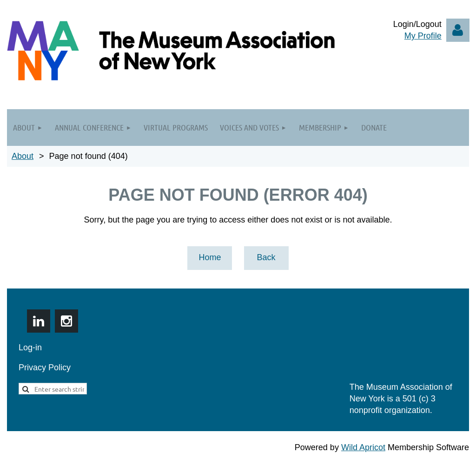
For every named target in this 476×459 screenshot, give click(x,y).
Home (210, 257)
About (23, 156)
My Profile (423, 36)
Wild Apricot (363, 447)
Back (266, 257)
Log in (458, 30)
